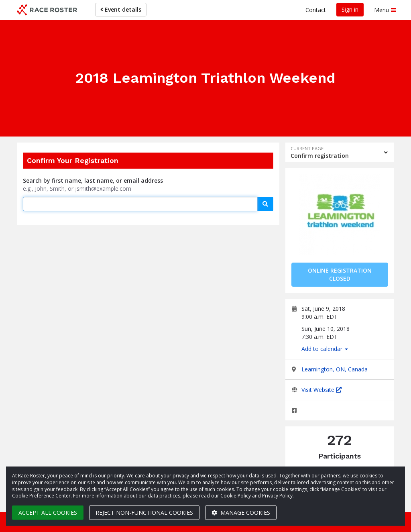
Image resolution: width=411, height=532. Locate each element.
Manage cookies (241, 513)
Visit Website (321, 390)
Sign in (350, 9)
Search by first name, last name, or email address (93, 180)
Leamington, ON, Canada (335, 369)
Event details (121, 9)
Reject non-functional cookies (144, 513)
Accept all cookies (48, 513)
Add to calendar (325, 349)
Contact (316, 10)
